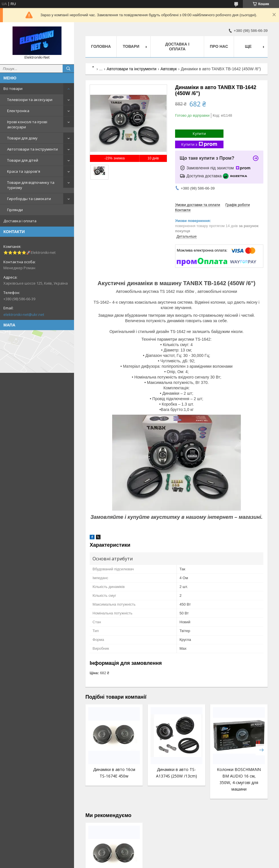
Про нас (219, 46)
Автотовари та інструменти (32, 149)
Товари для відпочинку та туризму (31, 185)
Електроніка (18, 111)
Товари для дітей (23, 160)
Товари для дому (22, 138)
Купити (199, 133)
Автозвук (169, 69)
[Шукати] (68, 69)
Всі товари (13, 89)
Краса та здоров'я (24, 171)
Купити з (199, 144)
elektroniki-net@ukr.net (24, 314)
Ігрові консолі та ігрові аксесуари (27, 124)
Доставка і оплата (20, 221)
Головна (101, 46)
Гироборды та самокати (29, 199)
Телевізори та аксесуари (30, 100)
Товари (131, 46)
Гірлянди (15, 210)
